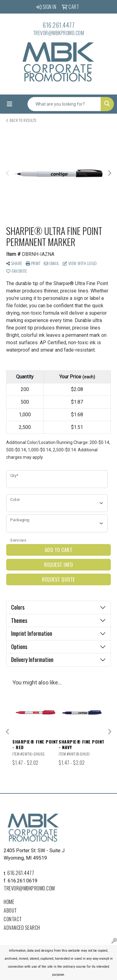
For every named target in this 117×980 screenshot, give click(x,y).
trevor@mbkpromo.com (59, 33)
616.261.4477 (59, 25)
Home (9, 902)
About (10, 910)
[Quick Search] (64, 104)
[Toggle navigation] (10, 104)
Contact (13, 919)
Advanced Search (22, 928)
